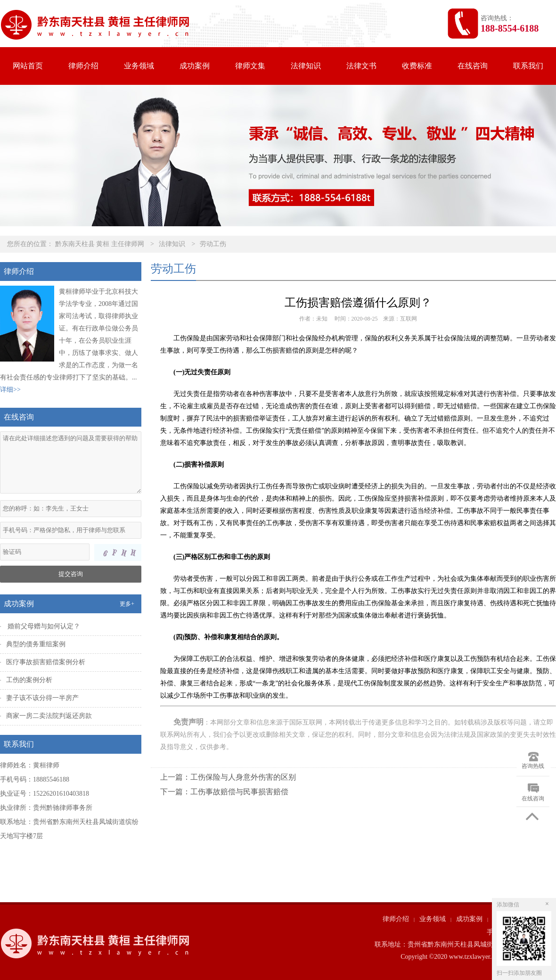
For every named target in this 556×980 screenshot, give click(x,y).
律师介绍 (83, 66)
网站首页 (28, 66)
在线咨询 (473, 66)
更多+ (127, 604)
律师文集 (250, 66)
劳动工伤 (213, 244)
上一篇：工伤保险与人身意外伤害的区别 (228, 777)
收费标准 (417, 66)
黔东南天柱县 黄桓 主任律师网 (100, 244)
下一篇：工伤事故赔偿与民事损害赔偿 (224, 792)
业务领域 (139, 66)
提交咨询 (71, 574)
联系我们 (528, 66)
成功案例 (195, 66)
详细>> (10, 390)
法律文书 (361, 66)
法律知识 (306, 66)
